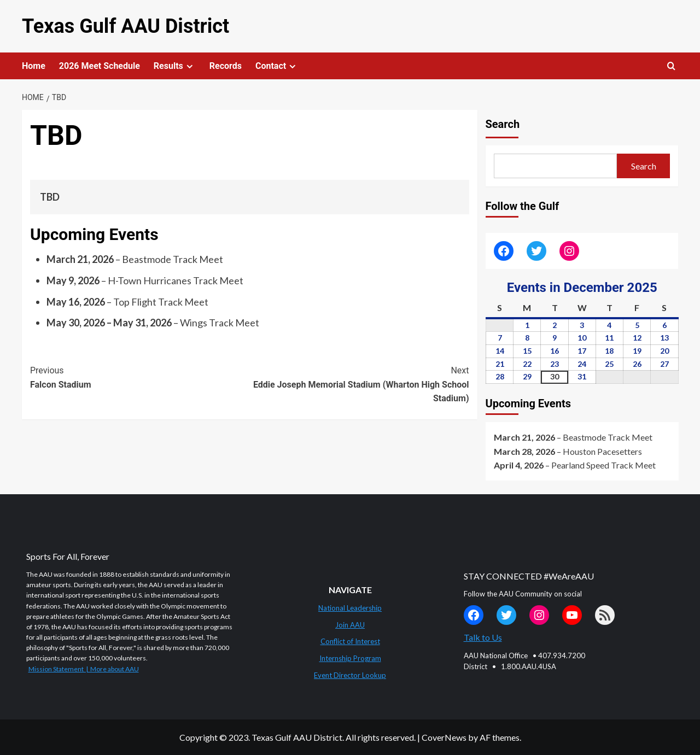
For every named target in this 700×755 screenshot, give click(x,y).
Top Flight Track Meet (161, 301)
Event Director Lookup (350, 675)
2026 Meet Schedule (100, 66)
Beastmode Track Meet (173, 259)
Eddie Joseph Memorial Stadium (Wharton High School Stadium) (359, 384)
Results (175, 66)
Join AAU (350, 625)
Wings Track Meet (220, 323)
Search (503, 124)
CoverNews (444, 737)
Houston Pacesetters (602, 451)
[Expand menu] (189, 66)
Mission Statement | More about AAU (84, 669)
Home (34, 66)
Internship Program (350, 658)
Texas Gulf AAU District (126, 26)
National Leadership (350, 608)
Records (226, 66)
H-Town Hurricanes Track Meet (176, 280)
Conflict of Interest (350, 641)
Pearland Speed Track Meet (603, 465)
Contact (277, 66)
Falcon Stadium (140, 377)
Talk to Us (483, 637)
